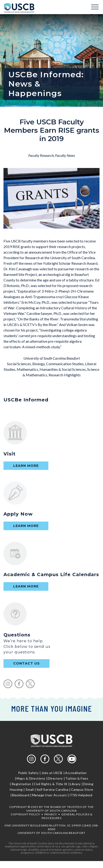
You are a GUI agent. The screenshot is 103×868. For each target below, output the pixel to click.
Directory (55, 778)
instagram (8, 684)
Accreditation (76, 773)
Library (75, 784)
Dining (88, 784)
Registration (21, 784)
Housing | (17, 789)
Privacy (51, 814)
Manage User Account (50, 795)
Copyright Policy (25, 814)
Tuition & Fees (77, 778)
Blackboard (21, 795)
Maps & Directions (31, 778)
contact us (27, 663)
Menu (95, 7)
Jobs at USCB (52, 773)
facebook (19, 684)
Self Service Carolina (53, 789)
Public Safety (28, 773)
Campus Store (82, 789)
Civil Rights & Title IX (51, 784)
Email (30, 789)
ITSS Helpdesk (81, 795)
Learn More (26, 466)
